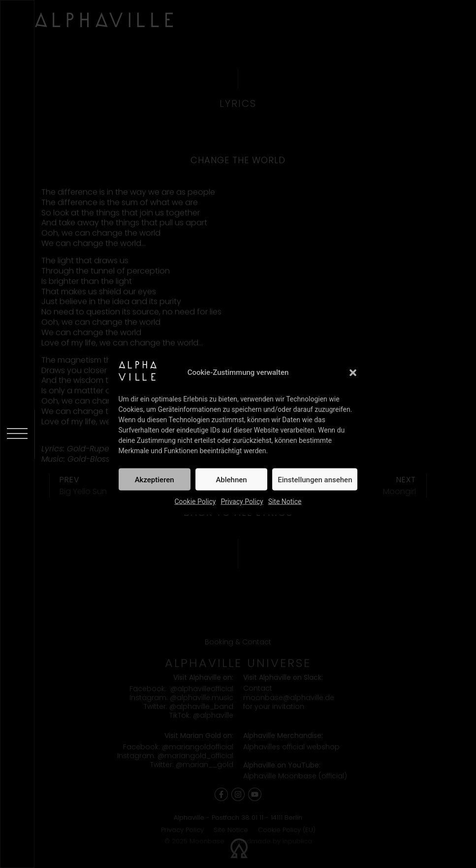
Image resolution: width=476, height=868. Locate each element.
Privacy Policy (242, 501)
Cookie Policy (195, 501)
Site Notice (285, 501)
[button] (353, 372)
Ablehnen (231, 479)
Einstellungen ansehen (315, 479)
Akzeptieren (155, 479)
